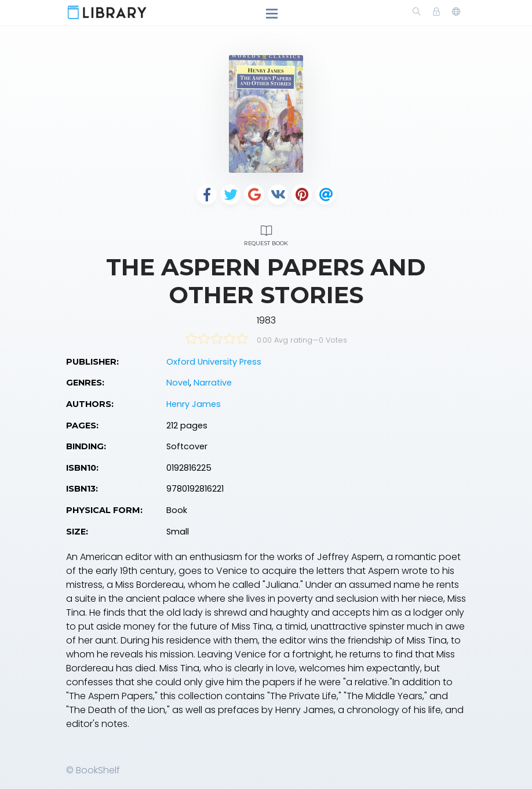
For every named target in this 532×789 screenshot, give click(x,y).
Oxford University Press (214, 362)
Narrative (213, 383)
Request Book (266, 234)
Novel (178, 383)
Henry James (194, 404)
